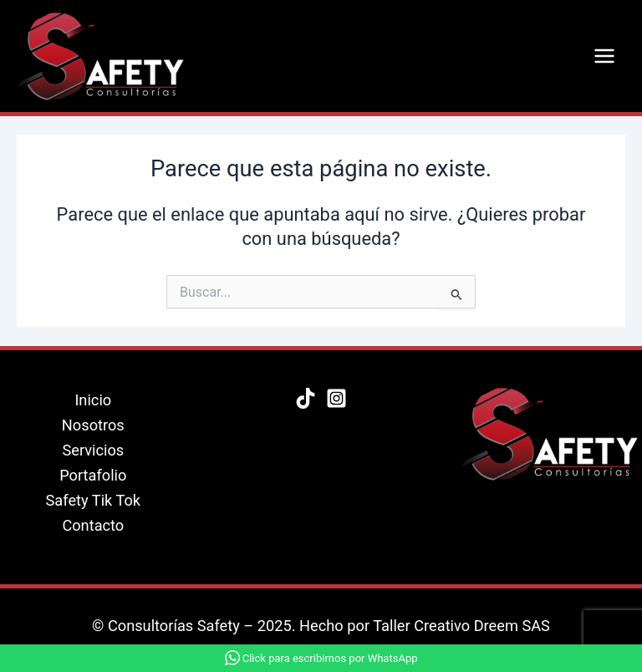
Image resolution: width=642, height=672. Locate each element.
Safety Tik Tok (94, 500)
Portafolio (93, 475)
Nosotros (93, 425)
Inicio (93, 400)
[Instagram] (336, 398)
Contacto (93, 525)
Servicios (93, 450)
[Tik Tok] (306, 398)
